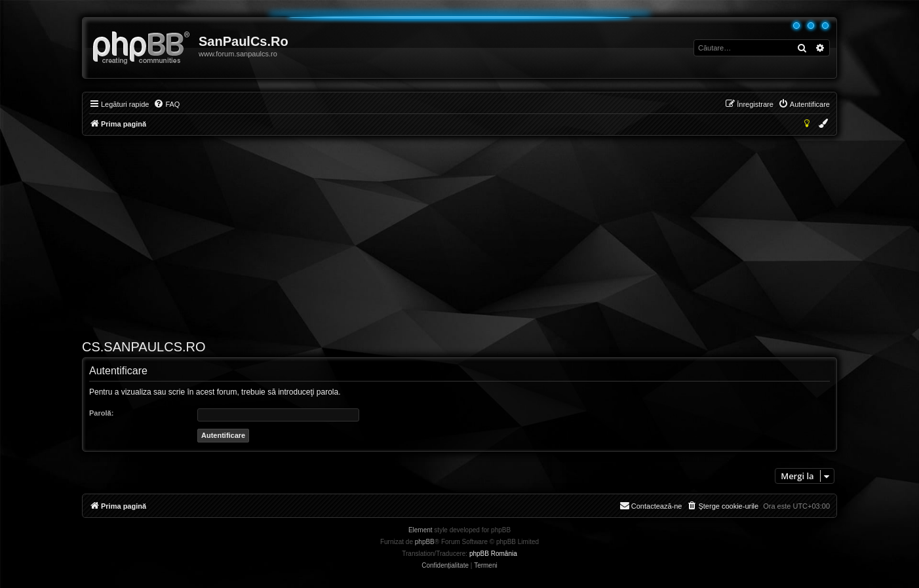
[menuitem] (166, 104)
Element (420, 530)
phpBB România (493, 554)
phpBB (425, 542)
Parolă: (101, 413)
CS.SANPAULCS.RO (144, 347)
